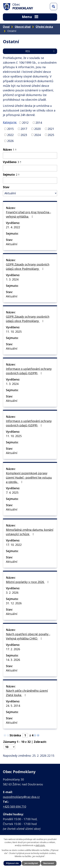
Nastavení (49, 863)
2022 (10, 135)
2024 (37, 135)
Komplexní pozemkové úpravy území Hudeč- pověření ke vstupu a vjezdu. (29, 477)
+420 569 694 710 (14, 806)
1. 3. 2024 (12, 279)
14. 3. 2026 (13, 660)
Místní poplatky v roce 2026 (28, 582)
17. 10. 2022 (14, 545)
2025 (51, 135)
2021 (51, 129)
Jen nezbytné (31, 863)
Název (9, 149)
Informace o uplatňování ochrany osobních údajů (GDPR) (29, 371)
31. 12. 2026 (14, 603)
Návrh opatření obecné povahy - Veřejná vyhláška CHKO (28, 636)
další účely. (40, 845)
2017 (24, 129)
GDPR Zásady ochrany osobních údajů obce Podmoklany (28, 267)
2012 (25, 123)
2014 (39, 123)
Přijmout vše (12, 863)
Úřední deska (44, 27)
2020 (37, 129)
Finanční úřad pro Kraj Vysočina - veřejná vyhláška (28, 214)
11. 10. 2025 (14, 332)
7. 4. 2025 (12, 492)
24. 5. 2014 (13, 706)
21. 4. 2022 (13, 227)
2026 (10, 141)
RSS (40, 51)
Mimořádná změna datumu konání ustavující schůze (30, 532)
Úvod (6, 27)
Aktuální (12, 244)
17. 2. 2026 (13, 649)
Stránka (15, 735)
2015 (10, 129)
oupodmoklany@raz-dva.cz (21, 797)
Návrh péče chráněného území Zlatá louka (27, 693)
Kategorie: (10, 122)
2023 (24, 135)
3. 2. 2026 (12, 593)
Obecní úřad (23, 27)
